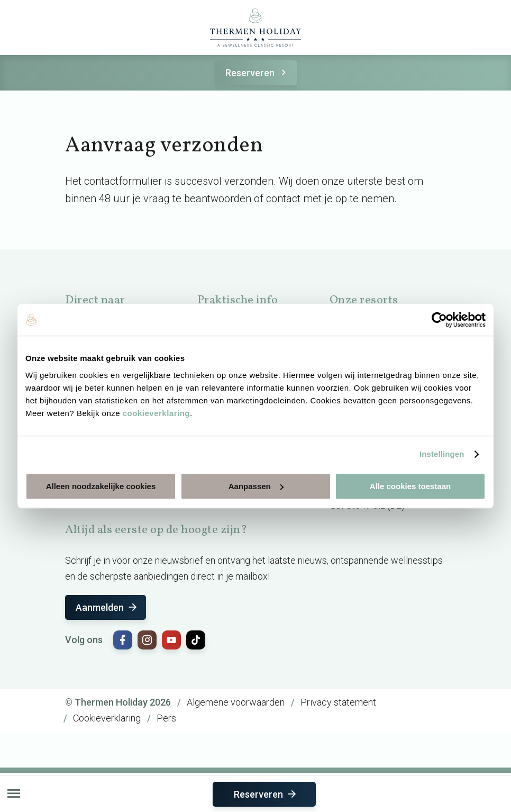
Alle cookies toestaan (410, 486)
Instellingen (442, 454)
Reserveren (257, 73)
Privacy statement (338, 702)
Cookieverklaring (107, 718)
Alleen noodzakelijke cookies (101, 486)
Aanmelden (107, 607)
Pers (166, 718)
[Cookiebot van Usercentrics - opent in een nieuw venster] (439, 320)
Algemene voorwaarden (236, 702)
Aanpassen (256, 486)
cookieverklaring (156, 413)
